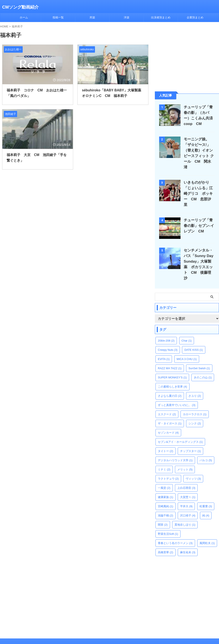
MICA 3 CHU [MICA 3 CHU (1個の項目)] (187, 342)
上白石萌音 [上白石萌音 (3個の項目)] (186, 471)
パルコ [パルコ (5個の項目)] (206, 444)
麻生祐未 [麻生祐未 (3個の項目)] (188, 536)
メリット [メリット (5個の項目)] (185, 453)
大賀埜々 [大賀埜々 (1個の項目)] (188, 480)
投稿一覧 (58, 17)
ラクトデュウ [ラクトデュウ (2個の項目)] (168, 462)
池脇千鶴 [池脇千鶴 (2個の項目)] (166, 499)
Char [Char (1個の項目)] (187, 324)
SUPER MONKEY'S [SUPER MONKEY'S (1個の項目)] (172, 361)
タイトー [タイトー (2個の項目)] (166, 434)
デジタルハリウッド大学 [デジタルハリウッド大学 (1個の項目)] (175, 444)
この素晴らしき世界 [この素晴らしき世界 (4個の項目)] (172, 370)
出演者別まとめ (161, 17)
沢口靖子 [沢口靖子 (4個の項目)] (188, 499)
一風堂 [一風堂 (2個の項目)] (164, 471)
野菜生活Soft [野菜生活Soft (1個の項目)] (168, 517)
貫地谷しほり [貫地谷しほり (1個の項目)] (185, 508)
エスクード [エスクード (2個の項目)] (167, 398)
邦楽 (92, 17)
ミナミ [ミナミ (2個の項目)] (164, 453)
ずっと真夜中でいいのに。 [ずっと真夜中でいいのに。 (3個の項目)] (177, 388)
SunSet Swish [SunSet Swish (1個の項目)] (199, 352)
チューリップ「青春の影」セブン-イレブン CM (199, 215)
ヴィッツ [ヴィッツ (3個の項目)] (193, 462)
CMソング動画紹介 (20, 7)
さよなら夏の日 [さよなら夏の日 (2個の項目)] (170, 379)
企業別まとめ (195, 17)
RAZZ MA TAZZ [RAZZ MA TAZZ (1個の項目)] (170, 352)
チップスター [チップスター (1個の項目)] (191, 434)
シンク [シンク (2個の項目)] (195, 407)
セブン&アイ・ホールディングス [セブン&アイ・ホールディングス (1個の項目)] (180, 425)
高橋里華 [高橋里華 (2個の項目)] (166, 536)
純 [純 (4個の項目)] (206, 499)
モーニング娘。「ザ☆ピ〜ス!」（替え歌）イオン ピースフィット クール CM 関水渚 (200, 150)
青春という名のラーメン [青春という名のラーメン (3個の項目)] (175, 526)
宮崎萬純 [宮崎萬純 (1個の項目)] (166, 490)
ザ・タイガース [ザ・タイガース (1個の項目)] (170, 407)
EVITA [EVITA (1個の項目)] (164, 342)
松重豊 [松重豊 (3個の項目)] (206, 490)
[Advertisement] (187, 56)
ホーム (24, 17)
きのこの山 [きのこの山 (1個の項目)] (203, 361)
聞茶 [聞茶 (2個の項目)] (163, 508)
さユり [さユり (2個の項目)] (195, 379)
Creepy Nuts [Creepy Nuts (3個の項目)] (168, 333)
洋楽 (127, 17)
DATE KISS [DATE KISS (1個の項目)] (194, 333)
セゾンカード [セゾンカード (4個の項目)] (168, 416)
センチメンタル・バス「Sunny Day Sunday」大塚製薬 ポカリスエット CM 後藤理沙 (201, 250)
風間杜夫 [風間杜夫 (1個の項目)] (207, 526)
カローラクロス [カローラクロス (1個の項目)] (195, 398)
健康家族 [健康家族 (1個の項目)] (166, 480)
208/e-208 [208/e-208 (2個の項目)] (166, 324)
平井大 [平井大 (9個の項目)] (186, 490)
